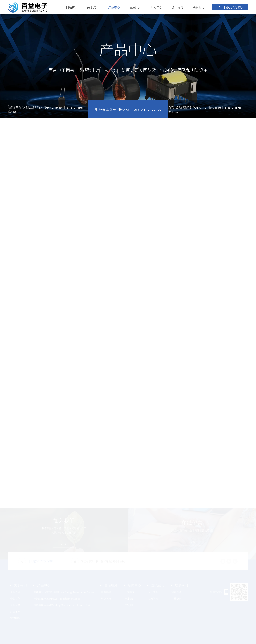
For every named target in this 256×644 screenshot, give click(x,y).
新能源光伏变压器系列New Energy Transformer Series (45, 109)
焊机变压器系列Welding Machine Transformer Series (205, 109)
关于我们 (93, 7)
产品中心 (114, 7)
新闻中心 (156, 7)
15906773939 (230, 7)
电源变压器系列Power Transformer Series (128, 109)
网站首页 (72, 7)
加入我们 (177, 7)
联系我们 (198, 7)
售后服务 (135, 7)
